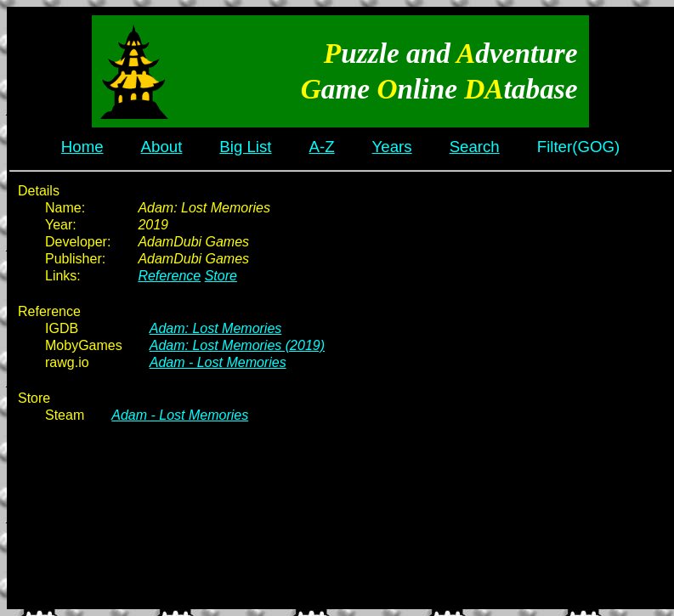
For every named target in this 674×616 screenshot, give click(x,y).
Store (221, 276)
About (162, 147)
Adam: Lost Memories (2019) (237, 345)
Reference (169, 276)
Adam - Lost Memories (218, 362)
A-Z (322, 147)
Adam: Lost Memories (216, 328)
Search (475, 147)
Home (82, 147)
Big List (245, 147)
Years (392, 147)
